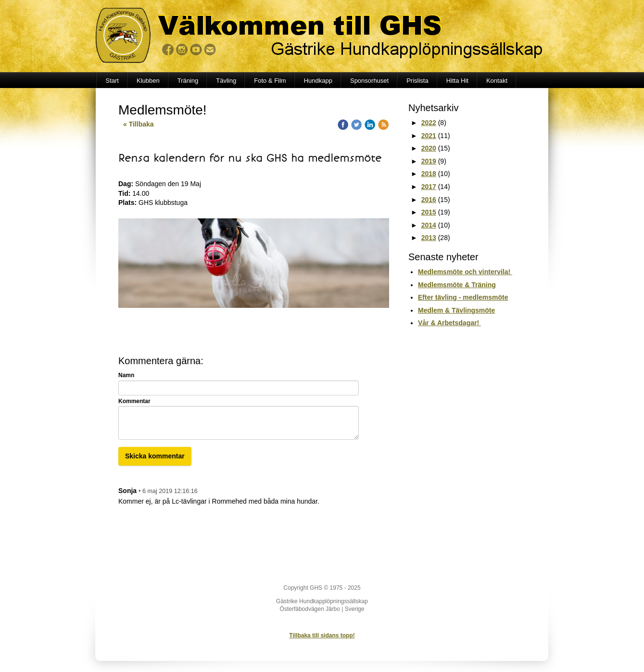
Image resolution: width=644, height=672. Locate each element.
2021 (429, 136)
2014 (429, 225)
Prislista (417, 81)
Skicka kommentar (155, 456)
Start (112, 81)
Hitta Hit (457, 81)
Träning (188, 81)
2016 (429, 200)
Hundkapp (318, 81)
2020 (429, 148)
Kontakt (497, 81)
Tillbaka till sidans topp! (322, 635)
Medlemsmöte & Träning (457, 285)
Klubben (148, 81)
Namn (126, 375)
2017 (429, 187)
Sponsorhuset (369, 81)
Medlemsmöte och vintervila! (465, 272)
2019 (429, 161)
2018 (429, 174)
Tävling (226, 81)
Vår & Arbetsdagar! (449, 323)
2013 (429, 238)
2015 (429, 212)
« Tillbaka (139, 124)
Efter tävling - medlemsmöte (463, 297)
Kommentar (134, 401)
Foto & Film (270, 81)
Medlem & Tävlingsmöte (456, 310)
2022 (429, 123)
